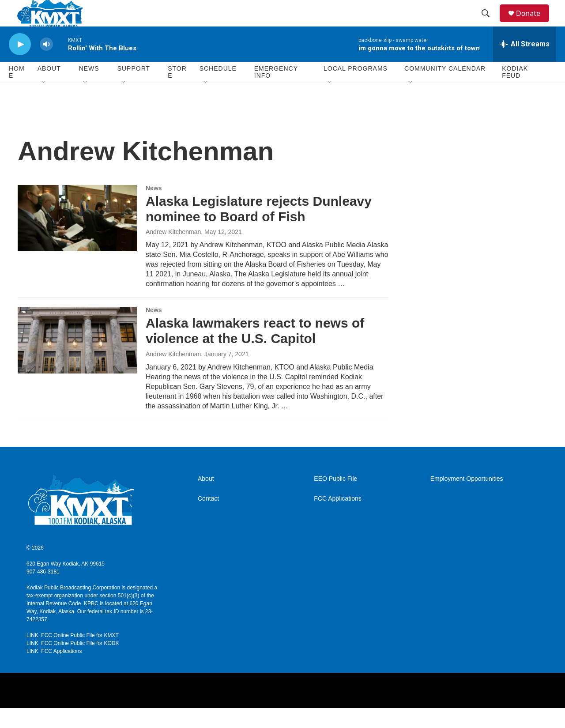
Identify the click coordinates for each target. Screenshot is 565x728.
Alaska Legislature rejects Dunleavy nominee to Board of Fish (259, 229)
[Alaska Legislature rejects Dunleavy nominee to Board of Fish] (77, 238)
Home (17, 92)
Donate (534, 23)
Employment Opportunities (467, 499)
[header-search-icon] (490, 23)
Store (177, 92)
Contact (208, 519)
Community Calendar (445, 88)
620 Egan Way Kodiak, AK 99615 (66, 584)
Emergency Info (276, 92)
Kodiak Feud (515, 92)
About (206, 499)
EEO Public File (335, 499)
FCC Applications (337, 519)
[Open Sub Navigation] (44, 102)
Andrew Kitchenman (173, 252)
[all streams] (525, 64)
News (89, 88)
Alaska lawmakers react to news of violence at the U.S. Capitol (255, 351)
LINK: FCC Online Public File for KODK (73, 663)
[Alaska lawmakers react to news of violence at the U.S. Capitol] (77, 360)
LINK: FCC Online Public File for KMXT (73, 655)
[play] (20, 64)
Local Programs (356, 88)
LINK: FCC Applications (54, 671)
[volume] (46, 64)
